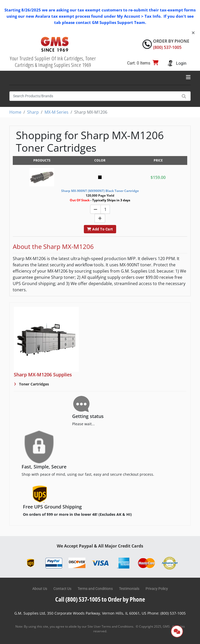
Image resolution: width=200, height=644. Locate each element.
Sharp (33, 112)
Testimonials (129, 589)
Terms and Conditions (95, 589)
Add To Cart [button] (100, 229)
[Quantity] (105, 209)
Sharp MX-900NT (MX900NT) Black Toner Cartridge (100, 191)
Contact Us (62, 589)
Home (15, 112)
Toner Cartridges (33, 384)
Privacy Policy (157, 589)
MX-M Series (57, 112)
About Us (40, 589)
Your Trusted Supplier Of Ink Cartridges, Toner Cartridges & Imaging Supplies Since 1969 (53, 62)
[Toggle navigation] (188, 77)
